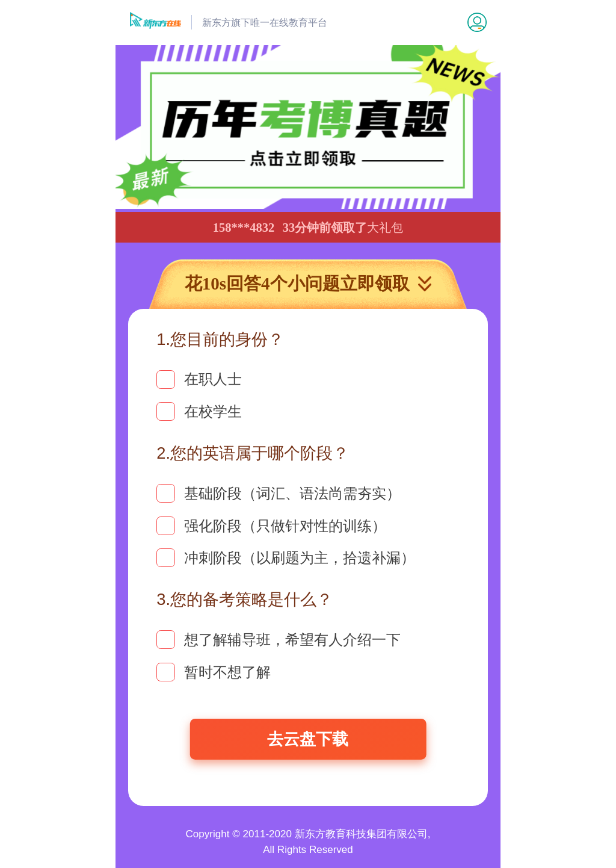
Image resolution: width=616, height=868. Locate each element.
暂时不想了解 (214, 672)
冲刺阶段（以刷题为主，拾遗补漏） (286, 558)
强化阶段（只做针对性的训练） (271, 526)
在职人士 (199, 380)
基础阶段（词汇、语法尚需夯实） (279, 493)
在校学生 (199, 411)
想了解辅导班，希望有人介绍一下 (279, 640)
